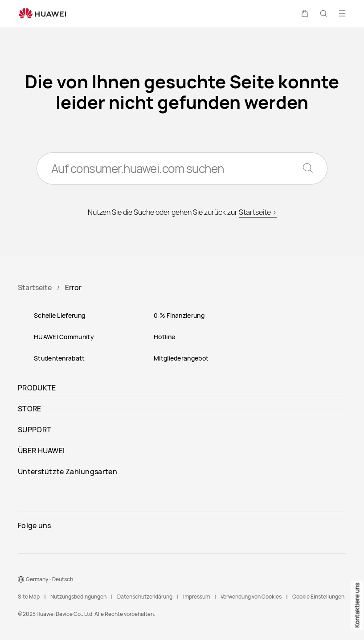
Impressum (196, 597)
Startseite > (258, 212)
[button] (305, 13)
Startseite (35, 287)
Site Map (29, 597)
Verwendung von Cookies (251, 597)
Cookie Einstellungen (318, 597)
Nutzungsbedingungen (78, 597)
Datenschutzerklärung (145, 597)
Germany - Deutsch (49, 579)
